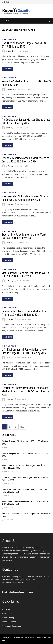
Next (22, 427)
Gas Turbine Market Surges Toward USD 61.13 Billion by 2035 (24, 45)
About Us (6, 609)
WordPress (43, 638)
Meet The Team (9, 622)
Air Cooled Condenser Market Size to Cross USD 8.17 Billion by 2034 (26, 121)
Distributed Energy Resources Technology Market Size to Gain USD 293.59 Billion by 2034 (25, 391)
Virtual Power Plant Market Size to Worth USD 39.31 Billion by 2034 (25, 275)
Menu (6, 21)
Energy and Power (9, 39)
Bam (3, 640)
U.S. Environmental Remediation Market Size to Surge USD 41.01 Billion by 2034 (25, 351)
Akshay (10, 128)
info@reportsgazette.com (21, 592)
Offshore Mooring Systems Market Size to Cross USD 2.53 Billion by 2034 (25, 160)
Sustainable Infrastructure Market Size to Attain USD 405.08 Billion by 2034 (25, 313)
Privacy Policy (8, 617)
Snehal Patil (12, 51)
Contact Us (7, 613)
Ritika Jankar (12, 89)
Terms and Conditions (12, 626)
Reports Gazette (22, 638)
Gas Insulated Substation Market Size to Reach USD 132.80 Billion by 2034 (25, 198)
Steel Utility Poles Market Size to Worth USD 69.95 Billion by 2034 (24, 236)
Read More (8, 69)
